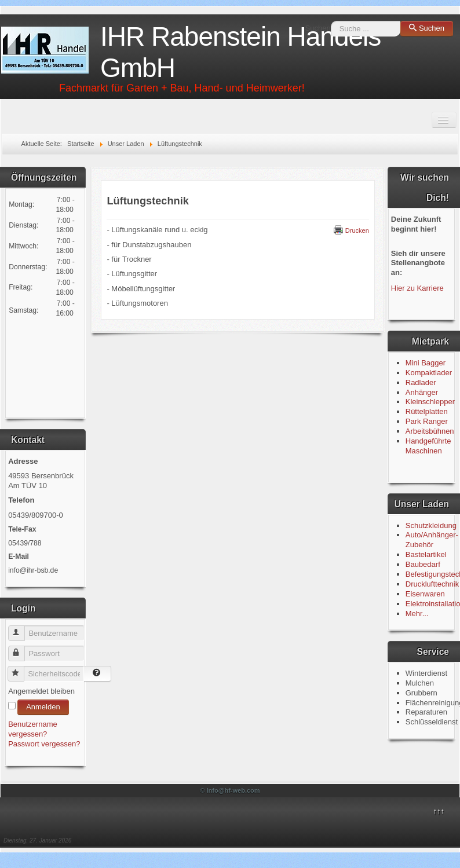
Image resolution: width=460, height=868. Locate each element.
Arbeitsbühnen (430, 431)
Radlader (421, 382)
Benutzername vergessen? (33, 729)
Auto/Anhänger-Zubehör (432, 540)
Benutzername (22, 629)
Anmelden (43, 707)
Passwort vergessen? (44, 744)
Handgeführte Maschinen (428, 446)
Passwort (22, 649)
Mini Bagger (427, 363)
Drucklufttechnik (432, 584)
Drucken (351, 230)
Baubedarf (423, 564)
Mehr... (417, 614)
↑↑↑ (439, 811)
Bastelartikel (426, 554)
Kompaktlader (429, 373)
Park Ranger (427, 421)
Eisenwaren (425, 594)
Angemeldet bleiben (41, 691)
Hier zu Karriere (417, 288)
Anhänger (422, 392)
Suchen (318, 28)
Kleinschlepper (430, 402)
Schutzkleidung (431, 525)
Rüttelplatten (427, 411)
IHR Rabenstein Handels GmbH (240, 52)
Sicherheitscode (21, 669)
